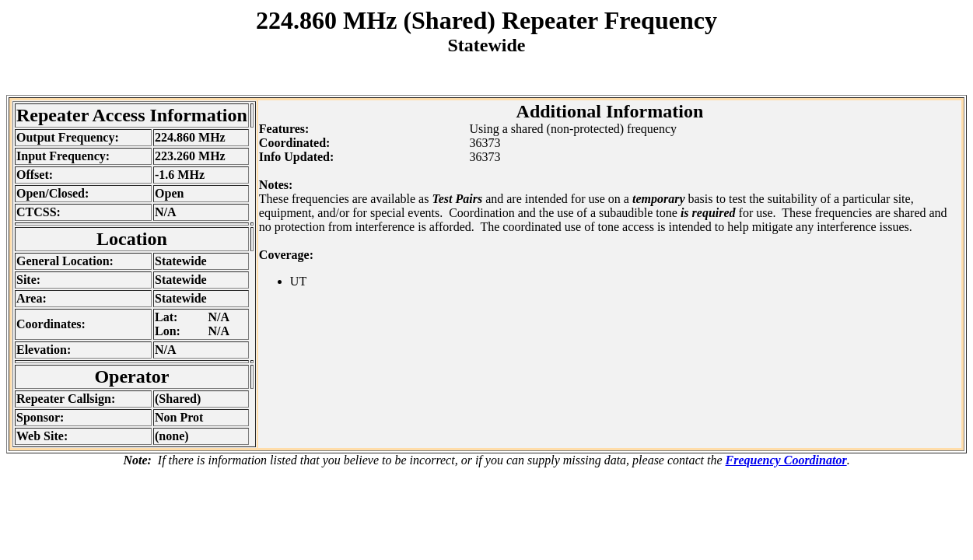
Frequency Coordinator (786, 460)
